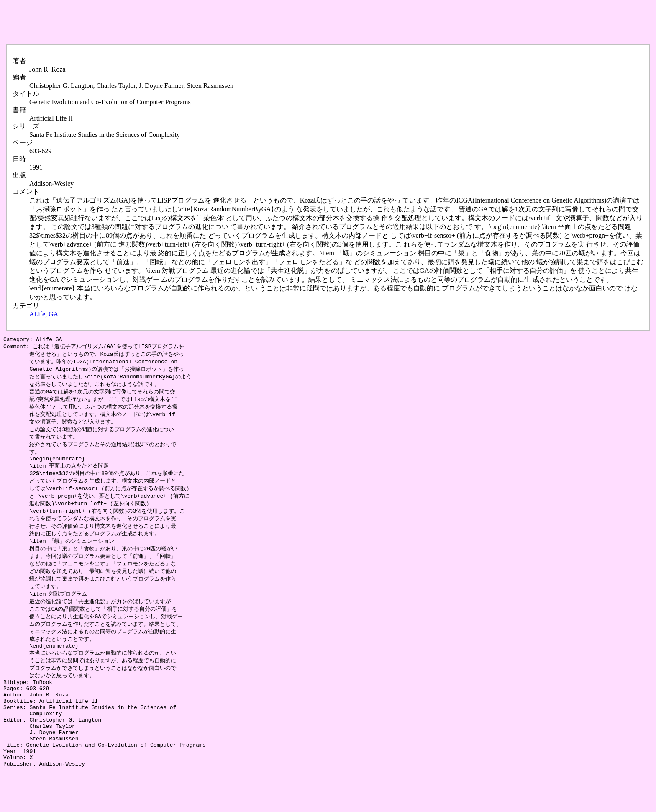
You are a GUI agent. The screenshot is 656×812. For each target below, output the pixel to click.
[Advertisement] (156, 22)
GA (53, 314)
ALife (37, 314)
